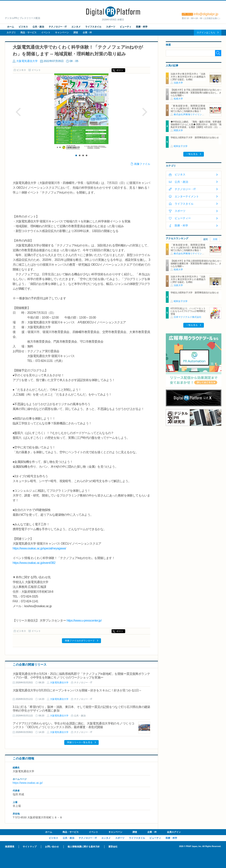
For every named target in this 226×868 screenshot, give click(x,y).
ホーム (11, 27)
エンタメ (76, 27)
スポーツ (111, 27)
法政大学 (178, 83)
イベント (46, 33)
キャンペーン (62, 33)
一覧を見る (192, 154)
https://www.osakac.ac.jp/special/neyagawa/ (39, 548)
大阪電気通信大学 (27, 61)
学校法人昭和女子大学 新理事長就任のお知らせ (195, 138)
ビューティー (183, 218)
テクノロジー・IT (58, 27)
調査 (76, 33)
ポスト (120, 70)
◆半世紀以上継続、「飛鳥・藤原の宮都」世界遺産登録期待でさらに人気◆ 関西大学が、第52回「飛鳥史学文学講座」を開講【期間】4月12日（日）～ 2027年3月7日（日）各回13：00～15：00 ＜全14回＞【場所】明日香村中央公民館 (196, 127)
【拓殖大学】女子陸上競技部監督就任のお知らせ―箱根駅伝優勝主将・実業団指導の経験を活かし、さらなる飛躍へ (196, 93)
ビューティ (126, 27)
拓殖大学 (178, 99)
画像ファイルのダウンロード (80, 641)
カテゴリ (11, 33)
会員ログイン (174, 832)
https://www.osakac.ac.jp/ (28, 783)
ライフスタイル (93, 27)
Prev (18, 112)
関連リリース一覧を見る (80, 742)
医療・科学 (142, 27)
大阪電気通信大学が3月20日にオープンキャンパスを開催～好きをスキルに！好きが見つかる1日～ (77, 690)
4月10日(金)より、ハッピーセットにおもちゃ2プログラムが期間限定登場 (188, 311)
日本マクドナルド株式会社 (188, 317)
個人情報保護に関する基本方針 (84, 847)
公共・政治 (38, 27)
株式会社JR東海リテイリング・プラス (194, 114)
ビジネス (23, 27)
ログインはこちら (206, 33)
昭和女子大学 (181, 146)
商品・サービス (28, 33)
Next (145, 112)
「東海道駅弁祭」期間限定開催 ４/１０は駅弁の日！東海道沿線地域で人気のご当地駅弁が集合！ (189, 109)
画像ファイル (142, 164)
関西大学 (178, 130)
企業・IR (87, 33)
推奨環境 (10, 847)
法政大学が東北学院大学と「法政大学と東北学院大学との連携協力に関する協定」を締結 (188, 77)
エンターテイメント (187, 196)
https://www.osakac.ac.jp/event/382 (34, 563)
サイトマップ (30, 847)
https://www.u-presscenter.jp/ (84, 621)
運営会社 (113, 847)
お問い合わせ (52, 847)
